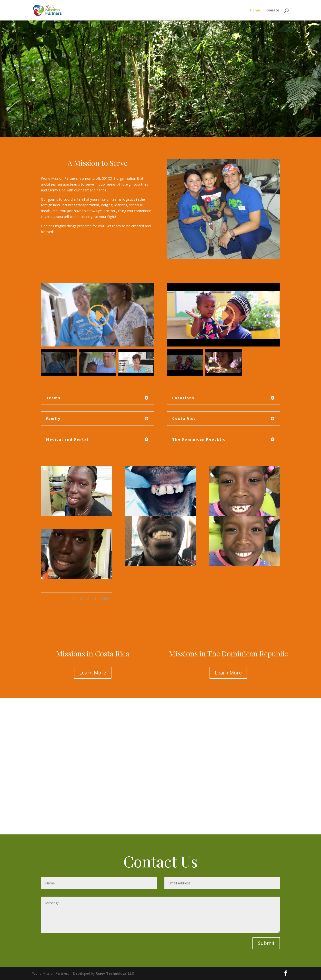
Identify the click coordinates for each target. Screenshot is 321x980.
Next (105, 598)
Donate (273, 10)
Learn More (93, 673)
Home (255, 10)
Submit (266, 943)
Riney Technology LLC (114, 973)
